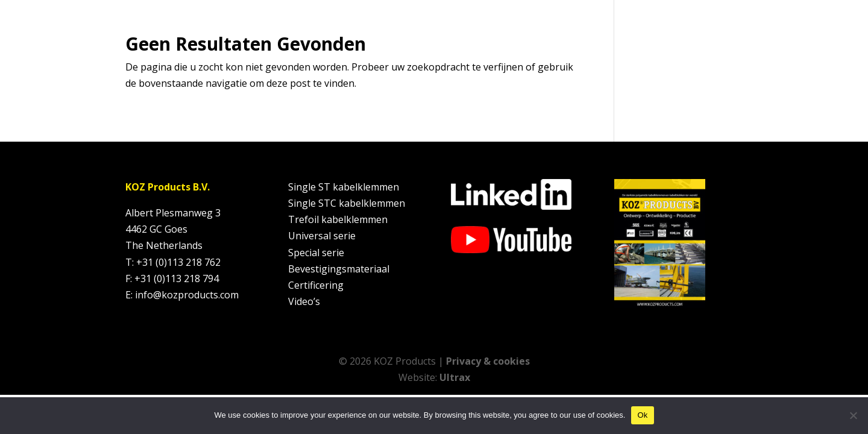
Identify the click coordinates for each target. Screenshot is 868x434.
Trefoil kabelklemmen (338, 219)
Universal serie (322, 236)
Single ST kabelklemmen (344, 187)
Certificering (316, 285)
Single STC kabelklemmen (347, 203)
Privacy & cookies (488, 361)
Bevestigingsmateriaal (339, 269)
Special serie (316, 253)
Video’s (304, 301)
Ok (642, 415)
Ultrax (455, 377)
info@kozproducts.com (187, 295)
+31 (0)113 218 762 (178, 262)
